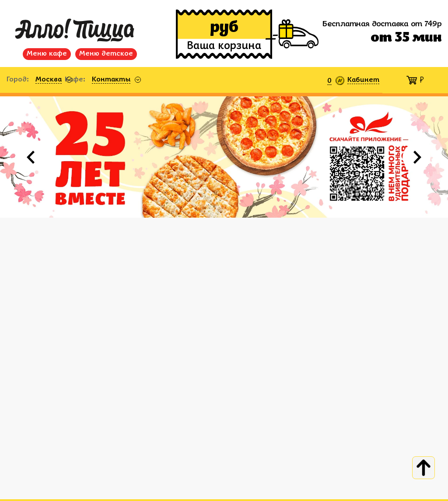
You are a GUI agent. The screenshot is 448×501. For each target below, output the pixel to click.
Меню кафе (47, 54)
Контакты (111, 80)
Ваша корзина (224, 46)
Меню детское (106, 54)
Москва (49, 80)
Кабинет (363, 80)
